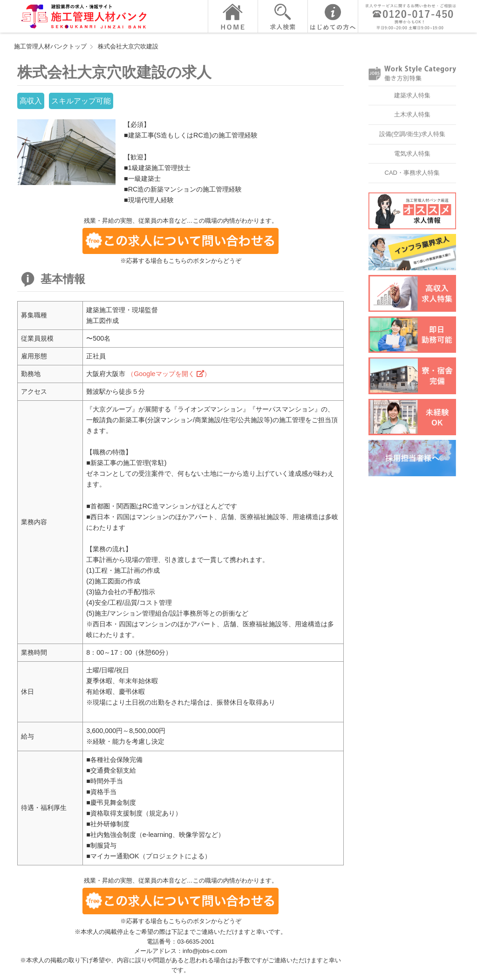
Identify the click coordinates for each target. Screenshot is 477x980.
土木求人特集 (412, 114)
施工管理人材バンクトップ (50, 46)
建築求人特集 (412, 95)
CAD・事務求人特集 (412, 173)
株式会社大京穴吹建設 (128, 46)
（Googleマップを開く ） (169, 374)
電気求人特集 (412, 154)
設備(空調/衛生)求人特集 (412, 134)
